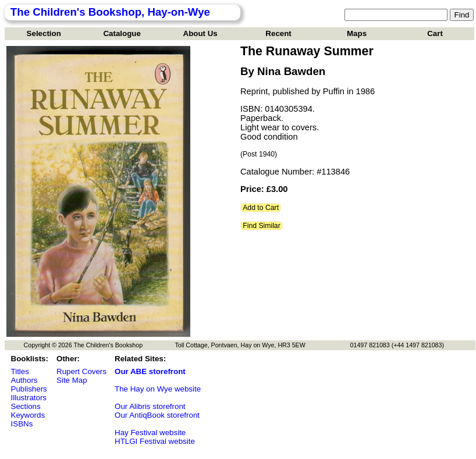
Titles (20, 371)
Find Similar (262, 226)
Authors (24, 380)
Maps (357, 33)
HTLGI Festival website (155, 441)
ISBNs (22, 424)
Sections (26, 406)
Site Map (72, 380)
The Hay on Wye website (158, 389)
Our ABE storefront (150, 371)
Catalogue (122, 33)
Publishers (29, 389)
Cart (435, 33)
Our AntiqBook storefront (157, 415)
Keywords (28, 415)
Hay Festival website (150, 433)
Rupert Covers (81, 371)
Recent (278, 33)
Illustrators (29, 398)
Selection (44, 33)
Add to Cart (261, 208)
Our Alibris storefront (150, 406)
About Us (200, 33)
